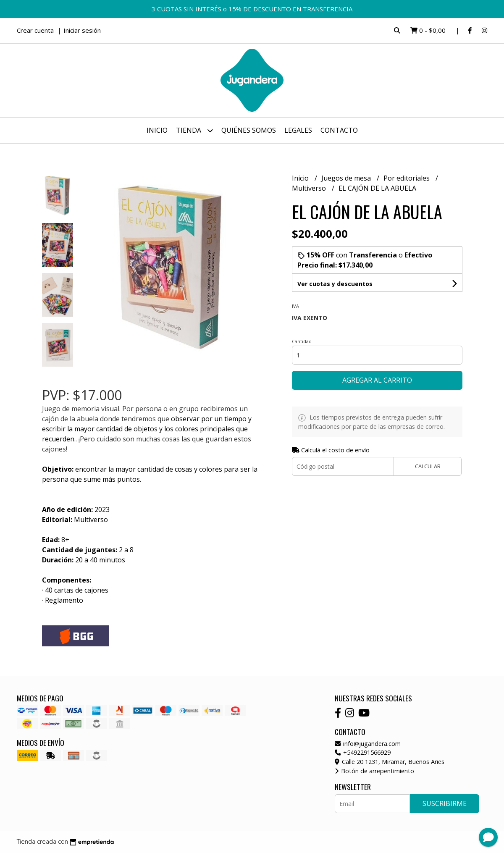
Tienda (194, 130)
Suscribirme (445, 803)
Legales (298, 130)
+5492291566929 (363, 752)
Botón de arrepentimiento (374, 771)
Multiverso (310, 188)
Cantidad (302, 341)
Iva (295, 306)
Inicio (157, 130)
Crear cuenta (35, 30)
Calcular (428, 466)
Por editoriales (407, 178)
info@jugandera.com (368, 744)
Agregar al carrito (377, 380)
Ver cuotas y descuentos (335, 284)
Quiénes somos (249, 130)
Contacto (339, 130)
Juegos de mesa (347, 178)
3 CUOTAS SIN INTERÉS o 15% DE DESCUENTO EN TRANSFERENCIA (252, 9)
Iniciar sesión (82, 30)
